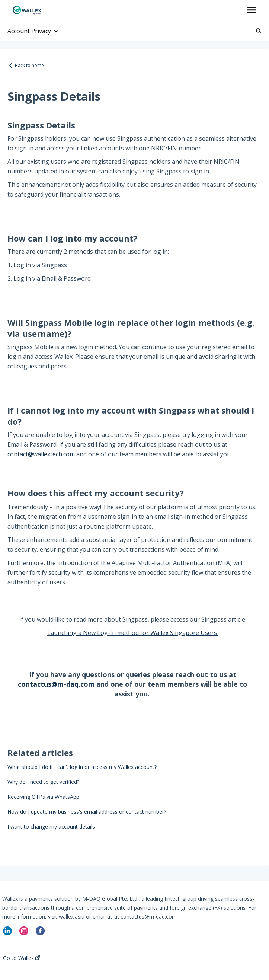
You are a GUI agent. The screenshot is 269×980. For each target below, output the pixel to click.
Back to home (29, 65)
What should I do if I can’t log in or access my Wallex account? (82, 767)
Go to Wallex (21, 958)
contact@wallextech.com (41, 454)
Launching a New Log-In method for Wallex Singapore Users (133, 633)
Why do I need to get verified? (43, 782)
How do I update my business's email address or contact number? (87, 812)
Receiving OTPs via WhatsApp (43, 797)
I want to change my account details (51, 826)
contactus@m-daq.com (56, 684)
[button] (251, 10)
